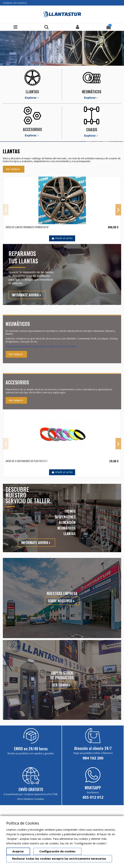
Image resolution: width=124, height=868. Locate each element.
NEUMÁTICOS (92, 92)
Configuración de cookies (57, 851)
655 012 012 (93, 797)
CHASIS (92, 130)
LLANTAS (32, 92)
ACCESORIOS (32, 129)
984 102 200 (93, 758)
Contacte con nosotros (15, 3)
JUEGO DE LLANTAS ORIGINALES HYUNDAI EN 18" (27, 227)
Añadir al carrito (62, 238)
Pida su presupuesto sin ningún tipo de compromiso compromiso (41, 346)
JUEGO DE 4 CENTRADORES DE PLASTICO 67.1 (26, 461)
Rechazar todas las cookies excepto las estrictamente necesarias (59, 858)
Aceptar (18, 851)
